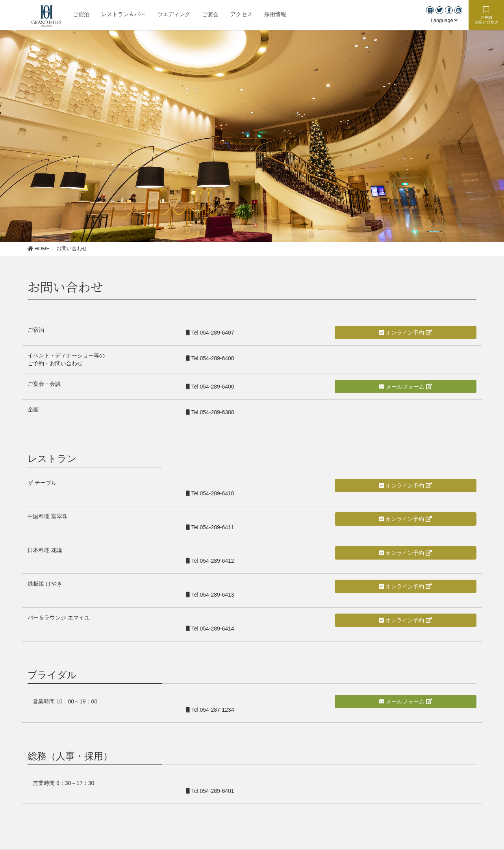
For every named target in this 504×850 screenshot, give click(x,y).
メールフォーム (406, 387)
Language (444, 20)
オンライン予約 (406, 333)
